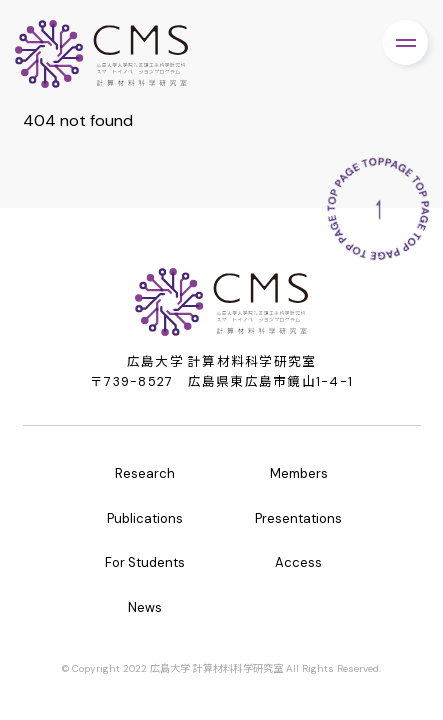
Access (298, 562)
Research (145, 473)
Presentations (298, 518)
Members (299, 473)
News (145, 607)
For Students (145, 562)
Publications (145, 518)
